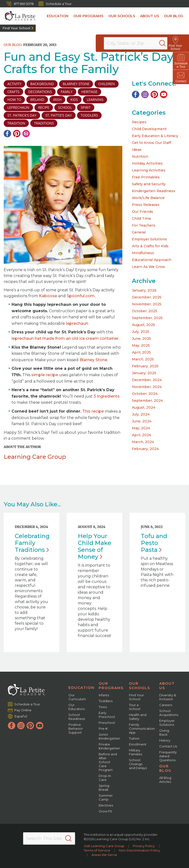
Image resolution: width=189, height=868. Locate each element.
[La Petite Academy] (18, 16)
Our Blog (174, 16)
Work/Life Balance (148, 198)
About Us (150, 16)
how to (14, 100)
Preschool (107, 723)
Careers (166, 705)
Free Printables (146, 177)
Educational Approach (152, 260)
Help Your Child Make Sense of (94, 546)
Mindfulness (143, 253)
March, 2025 (143, 359)
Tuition (134, 738)
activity (14, 84)
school (65, 107)
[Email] (26, 134)
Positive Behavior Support (76, 728)
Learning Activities (149, 170)
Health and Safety (138, 717)
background (42, 84)
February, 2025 (145, 366)
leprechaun (18, 107)
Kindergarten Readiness (154, 191)
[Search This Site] (49, 838)
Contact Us (168, 746)
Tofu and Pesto (154, 543)
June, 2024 (142, 421)
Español (21, 716)
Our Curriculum (77, 697)
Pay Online (23, 710)
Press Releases (146, 205)
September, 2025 (147, 318)
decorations (40, 92)
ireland (37, 100)
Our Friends (142, 212)
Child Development (149, 129)
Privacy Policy (144, 846)
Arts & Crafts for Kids (150, 246)
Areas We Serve (104, 855)
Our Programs (88, 16)
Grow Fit (105, 811)
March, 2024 (143, 442)
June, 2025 (142, 339)
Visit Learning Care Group (104, 846)
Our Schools (122, 16)
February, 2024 (145, 449)
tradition (16, 123)
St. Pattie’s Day (59, 115)
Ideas (137, 150)
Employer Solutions (149, 239)
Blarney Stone (76, 84)
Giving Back (164, 732)
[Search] (168, 43)
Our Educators (77, 707)
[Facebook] (7, 134)
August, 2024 (144, 407)
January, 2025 (144, 373)
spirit (86, 107)
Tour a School (135, 707)
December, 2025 (147, 297)
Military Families (135, 752)
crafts (13, 92)
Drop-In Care (105, 778)
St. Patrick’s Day (22, 115)
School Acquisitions (169, 713)
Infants (104, 695)
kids (74, 100)
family (67, 92)
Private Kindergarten (109, 746)
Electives (106, 805)
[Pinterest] (17, 134)
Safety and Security (149, 184)
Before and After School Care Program (108, 762)
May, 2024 (141, 428)
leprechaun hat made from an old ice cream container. (65, 338)
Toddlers (106, 701)
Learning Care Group (35, 457)
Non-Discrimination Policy (139, 850)
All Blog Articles (165, 780)
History (165, 740)
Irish (57, 100)
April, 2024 (142, 435)
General (139, 232)
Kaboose (48, 296)
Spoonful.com (81, 296)
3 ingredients (107, 396)
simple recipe (45, 375)
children (106, 84)
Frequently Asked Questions (168, 756)
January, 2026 (144, 290)
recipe (44, 107)
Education (58, 16)
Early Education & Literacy (155, 136)
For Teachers (144, 225)
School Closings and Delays (138, 764)
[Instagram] (145, 94)
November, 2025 (147, 304)
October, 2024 (145, 394)
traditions (44, 123)
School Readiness (77, 717)
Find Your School (16, 28)
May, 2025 (141, 345)
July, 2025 (141, 332)
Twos (103, 707)
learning (95, 100)
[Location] (139, 43)
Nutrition (140, 156)
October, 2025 (145, 311)
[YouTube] (164, 94)
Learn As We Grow (149, 267)
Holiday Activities (147, 163)
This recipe (93, 411)
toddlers (89, 115)
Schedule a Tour (55, 4)
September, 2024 (147, 401)
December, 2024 (147, 380)
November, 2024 (147, 387)
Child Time (142, 218)
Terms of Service (97, 850)
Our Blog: (13, 45)
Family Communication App (142, 728)
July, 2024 (141, 414)
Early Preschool (107, 715)
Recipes (139, 122)
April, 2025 (141, 352)
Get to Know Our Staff (151, 143)
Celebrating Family (32, 543)
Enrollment (138, 744)
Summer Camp (106, 797)
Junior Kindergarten (109, 736)
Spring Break (104, 788)
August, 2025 (143, 325)
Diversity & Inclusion (168, 697)
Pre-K (103, 728)
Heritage (89, 92)
